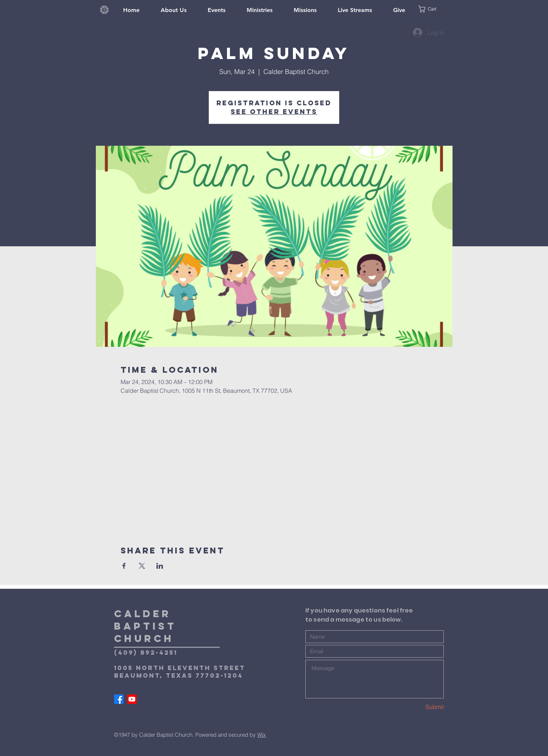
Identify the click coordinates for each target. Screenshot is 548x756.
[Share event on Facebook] (124, 566)
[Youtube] (132, 699)
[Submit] (418, 707)
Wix (262, 735)
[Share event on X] (142, 566)
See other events (274, 112)
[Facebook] (119, 699)
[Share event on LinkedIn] (160, 566)
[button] (435, 9)
